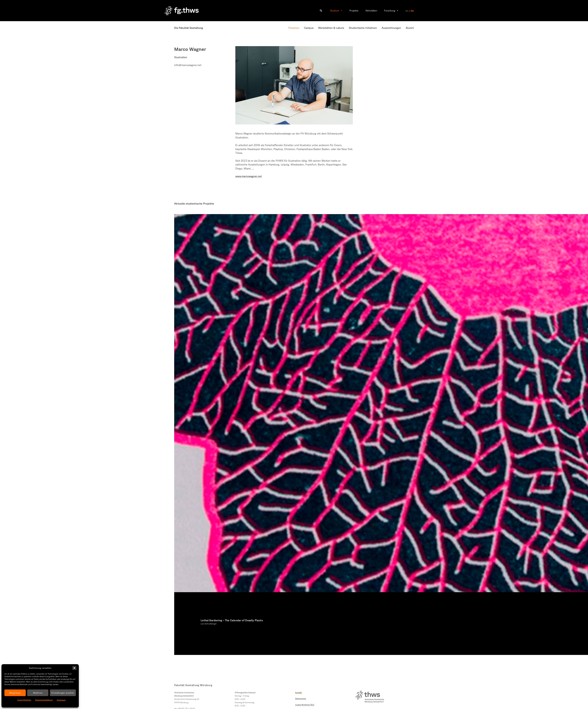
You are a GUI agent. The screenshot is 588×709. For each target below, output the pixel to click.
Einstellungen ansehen (63, 693)
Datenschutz (301, 699)
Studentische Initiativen (363, 28)
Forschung (391, 11)
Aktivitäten (371, 11)
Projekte (354, 11)
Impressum (61, 700)
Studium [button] (336, 11)
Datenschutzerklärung (44, 700)
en (407, 11)
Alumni (410, 28)
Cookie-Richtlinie (24, 700)
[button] (74, 668)
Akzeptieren (15, 693)
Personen (294, 28)
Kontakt (298, 693)
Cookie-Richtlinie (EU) (305, 705)
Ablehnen (38, 693)
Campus (309, 28)
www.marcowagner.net (249, 176)
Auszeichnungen (391, 28)
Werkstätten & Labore (331, 28)
